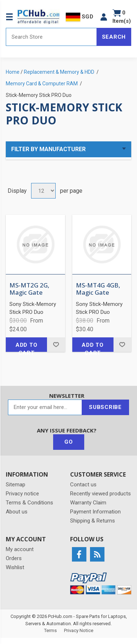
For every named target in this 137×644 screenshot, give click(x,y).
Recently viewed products (100, 494)
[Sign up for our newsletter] (45, 407)
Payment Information (95, 512)
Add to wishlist (56, 345)
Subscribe (105, 407)
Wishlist (15, 567)
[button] (104, 17)
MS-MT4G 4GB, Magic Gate (98, 289)
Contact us (83, 485)
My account (20, 549)
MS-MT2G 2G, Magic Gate (29, 289)
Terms (50, 630)
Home (13, 72)
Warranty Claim (88, 503)
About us (17, 512)
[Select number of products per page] (43, 191)
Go (69, 442)
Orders (14, 558)
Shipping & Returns (93, 521)
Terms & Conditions (29, 503)
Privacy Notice (79, 630)
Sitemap (16, 485)
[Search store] (51, 37)
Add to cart (27, 347)
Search (114, 37)
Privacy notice (22, 494)
